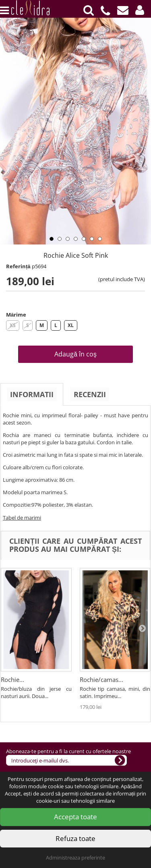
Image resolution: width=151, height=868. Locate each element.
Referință (18, 266)
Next (143, 108)
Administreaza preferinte (75, 858)
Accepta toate (75, 817)
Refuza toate (75, 838)
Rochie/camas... (101, 679)
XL (71, 325)
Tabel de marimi (22, 518)
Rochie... (12, 679)
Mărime (16, 315)
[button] (140, 10)
